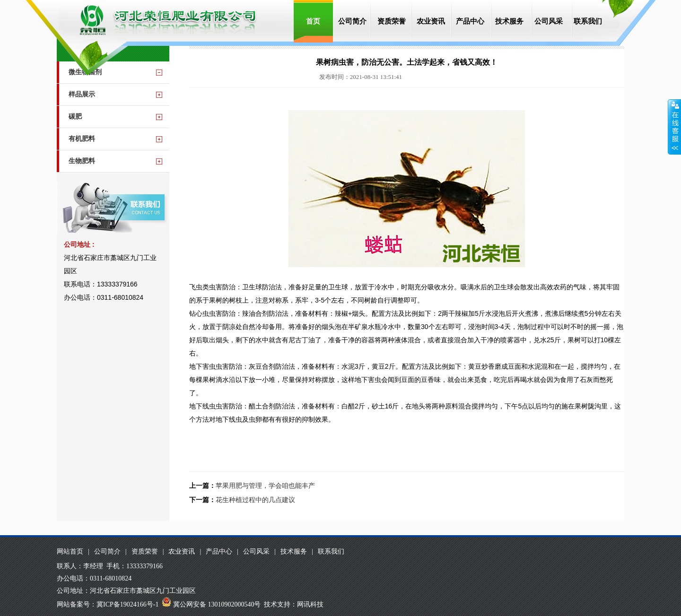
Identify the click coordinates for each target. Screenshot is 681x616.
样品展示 (82, 94)
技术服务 (509, 21)
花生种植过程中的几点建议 (255, 500)
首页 (313, 21)
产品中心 (470, 21)
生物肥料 (82, 161)
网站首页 (70, 551)
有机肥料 (82, 139)
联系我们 (588, 21)
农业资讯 (431, 21)
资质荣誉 (392, 21)
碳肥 (75, 117)
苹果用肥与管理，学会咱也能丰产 (265, 486)
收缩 (674, 127)
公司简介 (352, 21)
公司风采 (549, 21)
